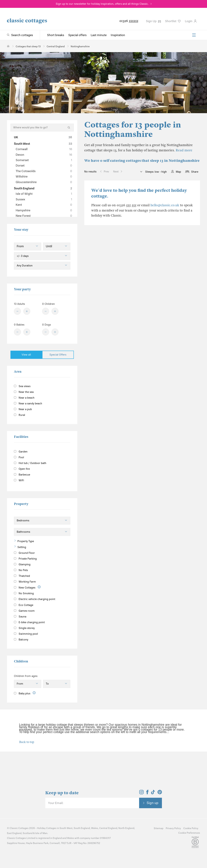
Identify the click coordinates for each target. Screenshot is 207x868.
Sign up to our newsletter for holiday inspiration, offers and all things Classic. (102, 4)
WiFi (19, 480)
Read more (184, 150)
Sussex (44, 199)
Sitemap (159, 828)
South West (43, 144)
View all (26, 355)
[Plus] (27, 311)
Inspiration (118, 35)
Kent (44, 205)
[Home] (8, 46)
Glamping (22, 564)
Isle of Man (41, 833)
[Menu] (194, 35)
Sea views (22, 386)
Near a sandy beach (28, 403)
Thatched (22, 576)
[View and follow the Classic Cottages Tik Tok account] (153, 793)
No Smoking (24, 593)
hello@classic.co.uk (165, 205)
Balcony (21, 640)
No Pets (21, 570)
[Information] (39, 587)
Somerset (44, 160)
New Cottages (27, 587)
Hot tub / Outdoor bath (30, 463)
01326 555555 (129, 21)
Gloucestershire (44, 182)
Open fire (22, 469)
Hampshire (44, 210)
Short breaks (56, 35)
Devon (44, 155)
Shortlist (173, 21)
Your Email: (56, 803)
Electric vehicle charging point (35, 599)
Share (195, 172)
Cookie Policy (191, 828)
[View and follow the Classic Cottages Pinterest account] (160, 793)
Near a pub (23, 409)
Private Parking (25, 559)
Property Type (26, 541)
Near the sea (24, 392)
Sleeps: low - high (156, 172)
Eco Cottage (24, 605)
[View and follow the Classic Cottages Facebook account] (147, 793)
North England (126, 828)
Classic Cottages (19, 828)
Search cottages (22, 35)
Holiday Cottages (47, 828)
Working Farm (25, 582)
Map (178, 172)
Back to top (27, 742)
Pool (19, 457)
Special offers (77, 35)
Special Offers (58, 355)
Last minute (99, 35)
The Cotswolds (44, 171)
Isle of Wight (44, 194)
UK (43, 137)
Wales (95, 828)
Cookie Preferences (189, 833)
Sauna (20, 617)
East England (14, 833)
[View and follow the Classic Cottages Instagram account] (141, 793)
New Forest (44, 216)
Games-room (24, 611)
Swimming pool (26, 634)
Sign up (153, 803)
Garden (21, 452)
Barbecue (22, 475)
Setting (22, 547)
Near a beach (24, 398)
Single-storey (24, 628)
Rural (19, 415)
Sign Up (153, 21)
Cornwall (44, 149)
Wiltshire (44, 176)
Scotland (28, 833)
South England (43, 188)
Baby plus (22, 693)
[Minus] (17, 311)
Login (191, 21)
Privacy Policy (173, 828)
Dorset (44, 165)
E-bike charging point (29, 622)
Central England (108, 828)
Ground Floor (24, 553)
